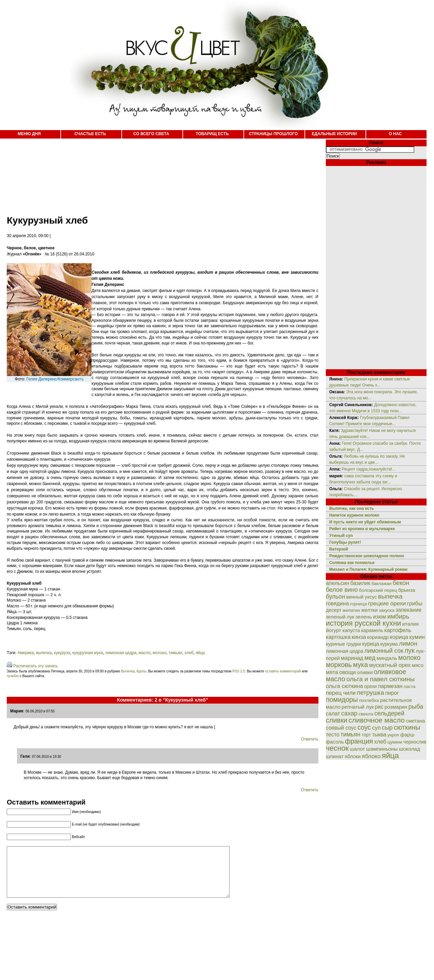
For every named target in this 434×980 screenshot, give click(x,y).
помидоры (342, 700)
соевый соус (341, 728)
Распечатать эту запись (35, 666)
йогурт (334, 630)
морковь (339, 665)
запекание (409, 610)
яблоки (353, 756)
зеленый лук (340, 617)
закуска (387, 610)
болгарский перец (378, 590)
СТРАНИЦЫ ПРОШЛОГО (273, 134)
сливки (337, 720)
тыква (379, 735)
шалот (358, 749)
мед (370, 658)
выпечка (44, 653)
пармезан (390, 686)
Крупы (141, 671)
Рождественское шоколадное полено (367, 556)
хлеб (189, 653)
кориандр (378, 637)
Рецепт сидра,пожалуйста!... (369, 469)
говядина (337, 603)
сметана (416, 721)
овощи (347, 672)
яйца (200, 653)
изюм (380, 617)
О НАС (395, 134)
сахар (349, 713)
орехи (370, 686)
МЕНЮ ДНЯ (29, 134)
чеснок (337, 748)
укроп (393, 735)
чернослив (415, 742)
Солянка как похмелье (352, 563)
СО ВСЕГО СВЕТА (151, 134)
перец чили (341, 693)
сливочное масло (377, 720)
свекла (366, 714)
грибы (415, 603)
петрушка (371, 693)
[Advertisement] (156, 173)
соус (364, 727)
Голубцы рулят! (345, 542)
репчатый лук (358, 707)
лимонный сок (384, 651)
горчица (358, 604)
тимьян (176, 653)
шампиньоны (382, 749)
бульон (336, 597)
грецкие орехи (387, 603)
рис (379, 707)
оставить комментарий (283, 671)
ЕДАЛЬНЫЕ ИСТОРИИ (334, 134)
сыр (387, 728)
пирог (392, 693)
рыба (416, 706)
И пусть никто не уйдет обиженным (365, 522)
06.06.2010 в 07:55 (40, 711)
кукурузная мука (87, 653)
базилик (360, 583)
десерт (334, 610)
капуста (351, 630)
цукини (395, 742)
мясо (417, 665)
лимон (408, 643)
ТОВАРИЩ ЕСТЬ (212, 134)
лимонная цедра (121, 653)
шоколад (409, 749)
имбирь (398, 616)
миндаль (387, 658)
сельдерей (389, 713)
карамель (372, 630)
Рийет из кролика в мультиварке (362, 529)
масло (145, 653)
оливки (365, 672)
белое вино (342, 590)
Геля (25, 756)
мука (360, 665)
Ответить (310, 739)
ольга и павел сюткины (381, 679)
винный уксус (361, 597)
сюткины (407, 727)
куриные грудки (343, 644)
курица (371, 644)
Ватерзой (339, 549)
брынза (407, 590)
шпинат (335, 756)
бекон (401, 583)
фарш (407, 735)
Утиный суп (341, 536)
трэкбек (13, 676)
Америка (26, 653)
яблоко (371, 756)
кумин (417, 637)
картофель (398, 630)
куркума (389, 644)
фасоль (335, 742)
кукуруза (62, 653)
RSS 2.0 (239, 671)
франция (359, 741)
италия (410, 624)
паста (409, 686)
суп (376, 728)
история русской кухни (363, 623)
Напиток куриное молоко (354, 515)
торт (366, 735)
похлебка (369, 700)
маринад (352, 658)
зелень (363, 617)
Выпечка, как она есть (352, 508)
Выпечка (128, 671)
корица (399, 637)
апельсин (338, 583)
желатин (351, 610)
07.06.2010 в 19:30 (46, 757)
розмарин (396, 707)
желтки (369, 610)
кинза (359, 637)
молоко (160, 653)
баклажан (381, 583)
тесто (333, 735)
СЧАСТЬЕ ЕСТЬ (90, 134)
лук (410, 650)
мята (332, 672)
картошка (338, 637)
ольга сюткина (344, 686)
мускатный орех (390, 665)
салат (333, 714)
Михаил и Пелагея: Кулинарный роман (368, 569)
